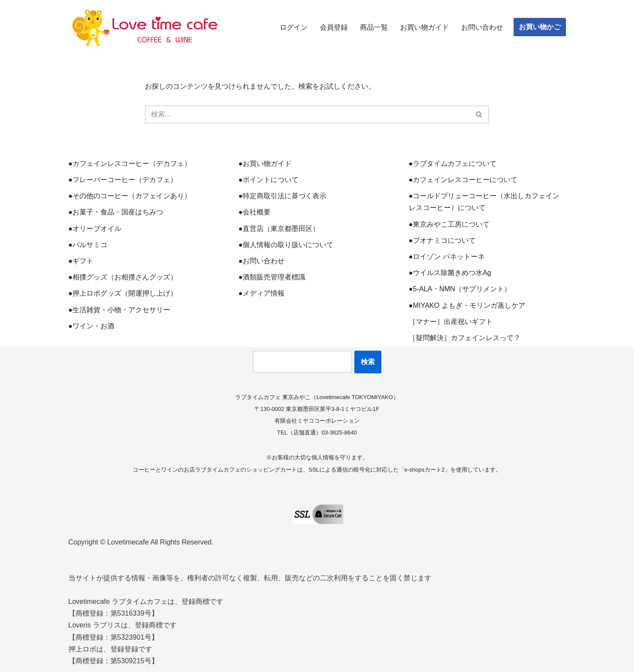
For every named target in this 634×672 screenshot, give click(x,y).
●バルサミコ (88, 245)
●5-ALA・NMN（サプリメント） (460, 289)
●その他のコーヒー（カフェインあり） (130, 196)
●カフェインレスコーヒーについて (463, 180)
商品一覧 (374, 27)
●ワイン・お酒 (92, 326)
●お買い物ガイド (265, 164)
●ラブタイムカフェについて (453, 164)
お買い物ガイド (425, 27)
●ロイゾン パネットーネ (447, 257)
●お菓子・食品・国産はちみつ (116, 212)
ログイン (294, 27)
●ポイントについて (269, 180)
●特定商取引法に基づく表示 (283, 196)
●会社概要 (255, 212)
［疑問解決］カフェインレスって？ (465, 338)
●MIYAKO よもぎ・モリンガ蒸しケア (467, 305)
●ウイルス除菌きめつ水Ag (450, 273)
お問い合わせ (482, 27)
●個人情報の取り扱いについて (286, 245)
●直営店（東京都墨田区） (279, 229)
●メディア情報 (262, 293)
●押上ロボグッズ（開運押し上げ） (123, 293)
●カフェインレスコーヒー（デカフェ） (130, 164)
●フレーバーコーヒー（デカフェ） (123, 180)
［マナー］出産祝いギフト (451, 322)
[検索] (307, 114)
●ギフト (81, 261)
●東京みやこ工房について (449, 224)
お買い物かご (540, 27)
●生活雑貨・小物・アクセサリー (120, 310)
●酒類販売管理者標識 (272, 277)
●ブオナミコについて (442, 240)
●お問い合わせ (262, 261)
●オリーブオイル (95, 229)
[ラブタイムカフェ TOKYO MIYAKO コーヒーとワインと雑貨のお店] (145, 27)
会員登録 (334, 27)
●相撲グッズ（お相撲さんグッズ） (123, 277)
